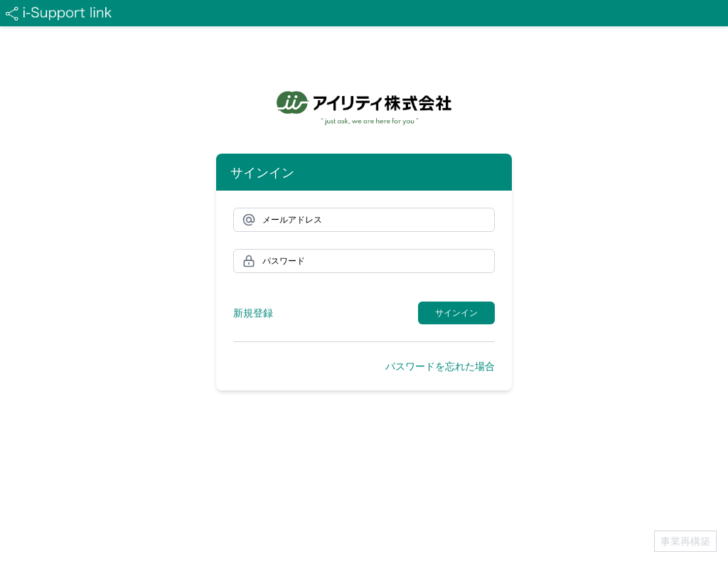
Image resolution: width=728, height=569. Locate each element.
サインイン (456, 313)
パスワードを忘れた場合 (440, 366)
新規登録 (253, 313)
